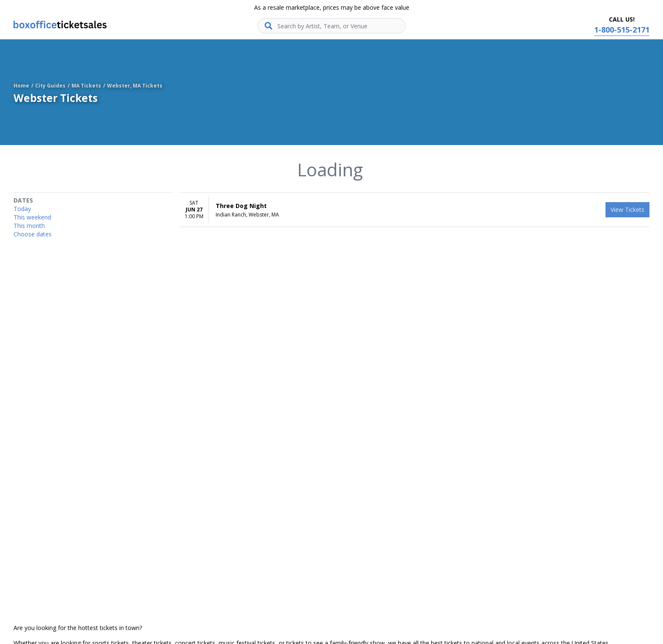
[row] (414, 210)
